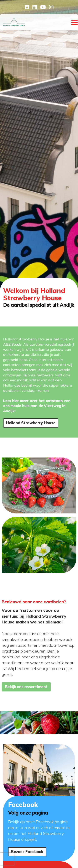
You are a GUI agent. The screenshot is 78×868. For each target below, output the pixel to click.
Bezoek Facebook (27, 852)
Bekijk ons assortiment (26, 687)
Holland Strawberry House (31, 423)
